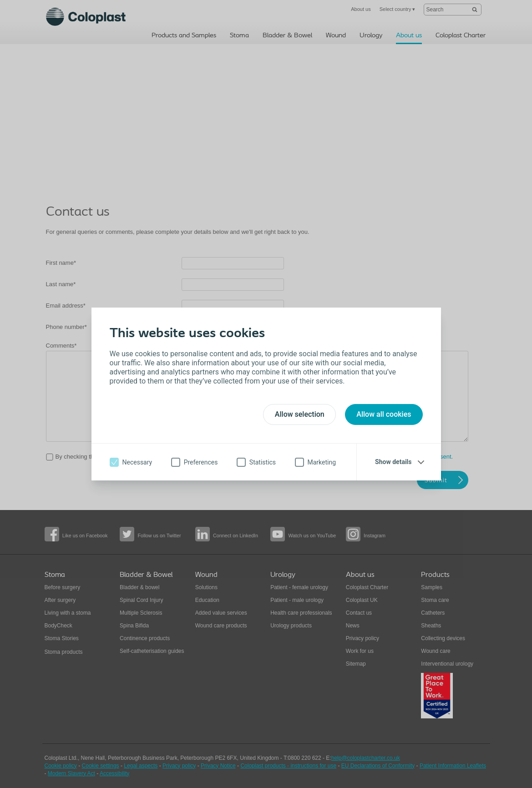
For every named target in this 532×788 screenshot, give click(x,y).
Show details (393, 462)
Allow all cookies (384, 414)
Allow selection (300, 414)
